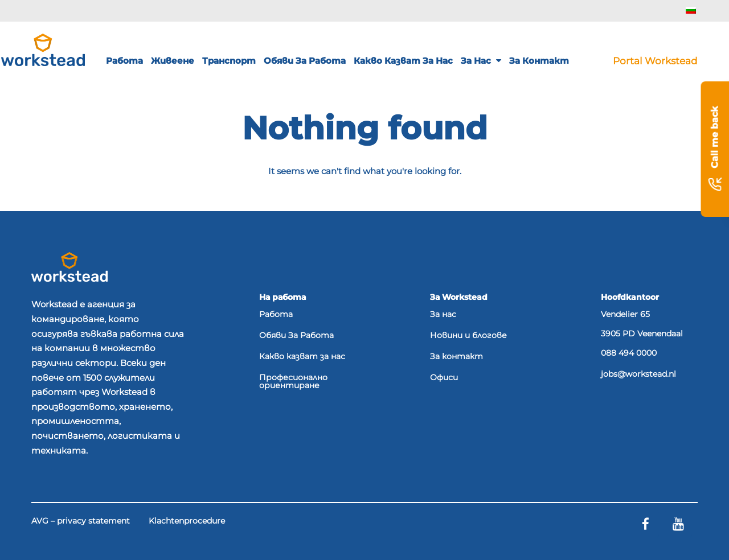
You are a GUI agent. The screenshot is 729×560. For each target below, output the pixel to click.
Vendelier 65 (625, 314)
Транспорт (229, 61)
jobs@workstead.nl (638, 374)
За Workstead (459, 297)
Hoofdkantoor (630, 297)
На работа (282, 297)
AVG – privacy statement (81, 521)
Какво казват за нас (403, 61)
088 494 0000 (629, 353)
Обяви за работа (305, 61)
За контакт (539, 61)
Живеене (173, 61)
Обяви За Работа (296, 336)
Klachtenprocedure (187, 521)
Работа (124, 61)
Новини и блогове (468, 336)
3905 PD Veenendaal (642, 333)
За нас (481, 61)
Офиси (444, 378)
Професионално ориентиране (293, 382)
